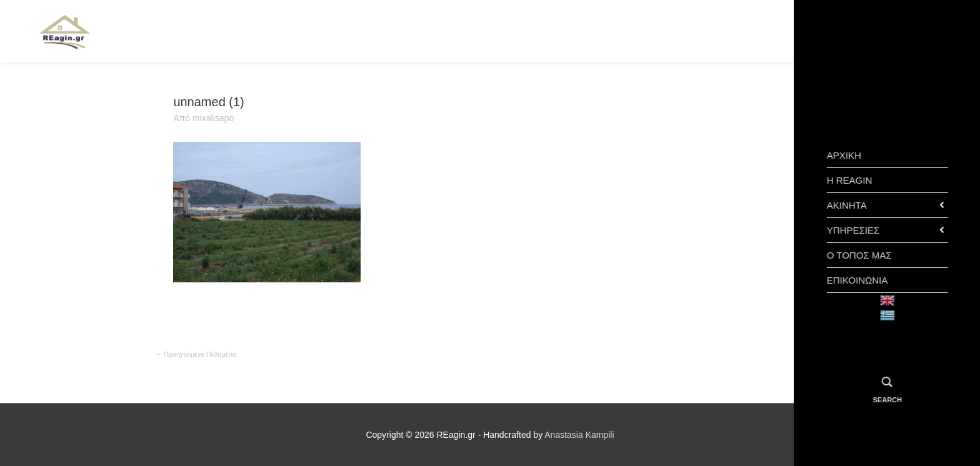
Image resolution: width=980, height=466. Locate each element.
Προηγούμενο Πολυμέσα (196, 354)
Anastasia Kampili (579, 435)
